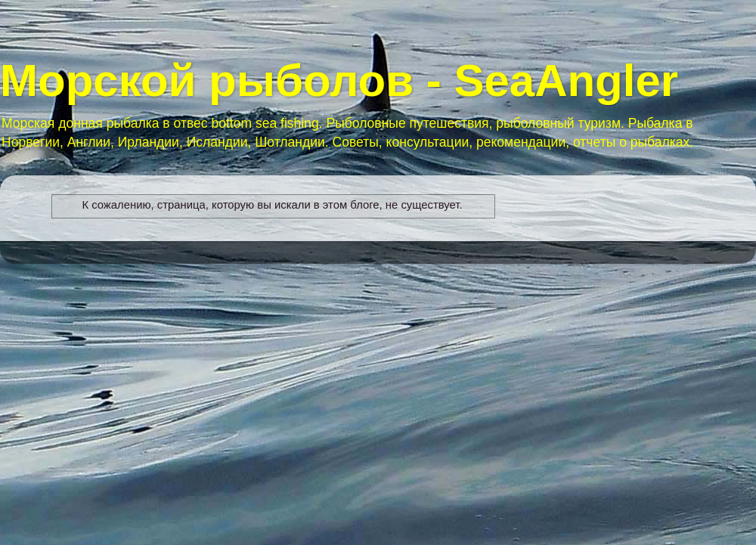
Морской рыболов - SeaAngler (339, 81)
